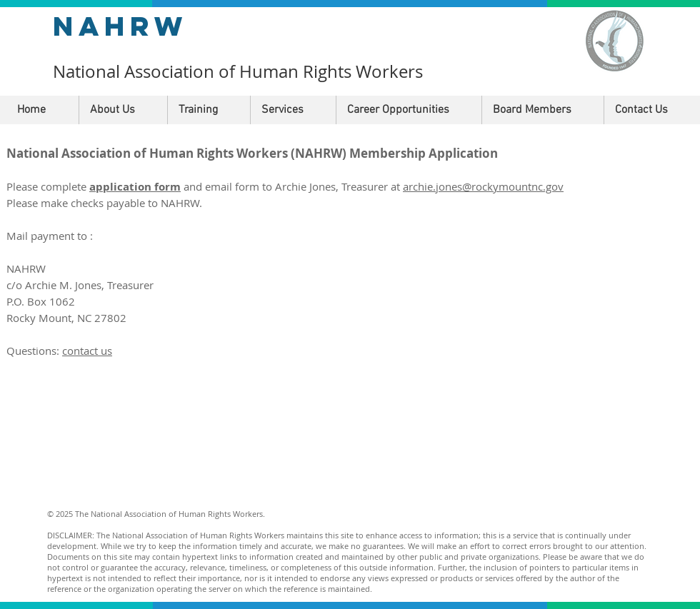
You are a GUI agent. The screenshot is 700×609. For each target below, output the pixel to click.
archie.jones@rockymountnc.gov (483, 186)
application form (135, 187)
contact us (87, 351)
